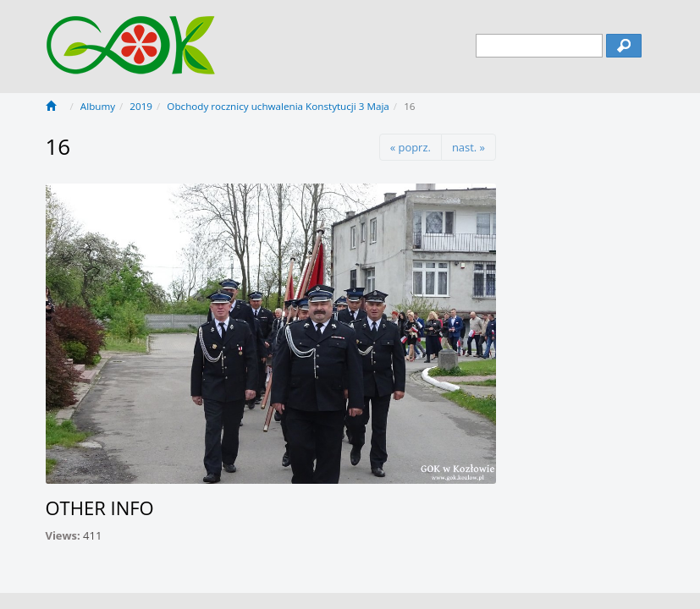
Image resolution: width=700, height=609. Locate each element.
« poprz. (411, 147)
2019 (141, 106)
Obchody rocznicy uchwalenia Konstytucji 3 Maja (278, 106)
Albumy (98, 106)
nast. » (469, 147)
